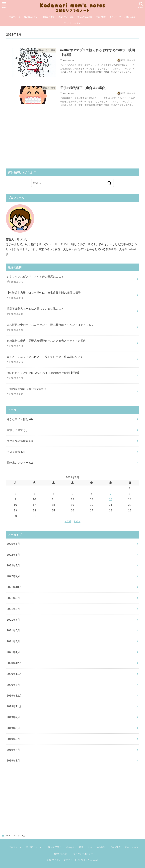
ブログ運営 (101, 17)
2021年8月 (13, 609)
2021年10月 (14, 587)
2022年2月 (13, 576)
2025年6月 (13, 544)
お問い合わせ (130, 17)
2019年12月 (14, 696)
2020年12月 (14, 663)
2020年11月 (14, 674)
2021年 (16, 836)
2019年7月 (13, 717)
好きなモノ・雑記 (66, 17)
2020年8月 (13, 685)
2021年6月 (13, 630)
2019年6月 (13, 728)
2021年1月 (13, 652)
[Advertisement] (72, 138)
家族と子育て (49, 17)
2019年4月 (13, 750)
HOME (8, 836)
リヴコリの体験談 (85, 17)
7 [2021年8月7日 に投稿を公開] (110, 494)
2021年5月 (13, 641)
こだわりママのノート (66, 860)
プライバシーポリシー (72, 23)
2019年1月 (13, 760)
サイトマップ (115, 17)
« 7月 (68, 521)
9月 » (77, 521)
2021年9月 (13, 598)
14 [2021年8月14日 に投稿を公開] (111, 499)
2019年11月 (14, 706)
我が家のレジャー (32, 17)
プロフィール (15, 17)
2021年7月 (13, 620)
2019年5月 (13, 739)
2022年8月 (13, 555)
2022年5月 (13, 565)
